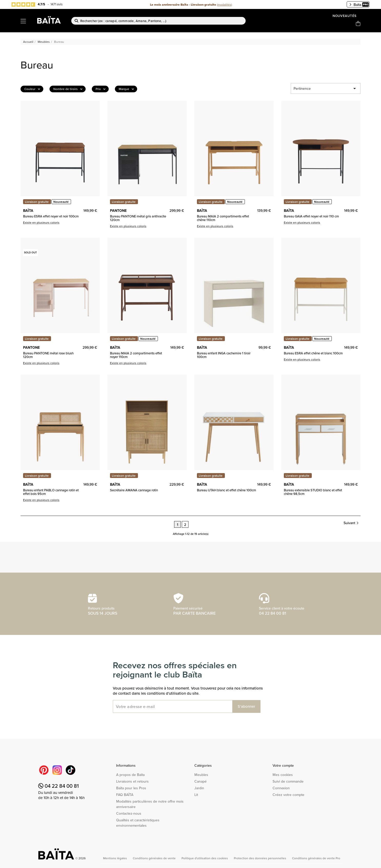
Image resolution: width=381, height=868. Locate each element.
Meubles (201, 775)
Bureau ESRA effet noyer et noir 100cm (51, 216)
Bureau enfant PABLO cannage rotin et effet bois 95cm (51, 492)
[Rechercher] (158, 21)
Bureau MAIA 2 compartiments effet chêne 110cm (223, 218)
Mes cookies (283, 775)
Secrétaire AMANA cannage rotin (134, 490)
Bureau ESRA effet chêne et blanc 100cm (313, 353)
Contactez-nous (129, 813)
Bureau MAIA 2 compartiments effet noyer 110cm (136, 355)
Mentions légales (115, 858)
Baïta (359, 5)
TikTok (71, 770)
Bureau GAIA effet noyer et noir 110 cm (311, 216)
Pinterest (44, 770)
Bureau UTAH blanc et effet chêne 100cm (227, 490)
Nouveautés (345, 16)
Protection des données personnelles (260, 858)
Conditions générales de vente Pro (316, 858)
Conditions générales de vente (155, 858)
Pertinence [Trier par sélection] (326, 88)
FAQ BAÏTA (125, 795)
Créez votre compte (288, 795)
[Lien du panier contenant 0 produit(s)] (358, 24)
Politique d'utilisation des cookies (205, 858)
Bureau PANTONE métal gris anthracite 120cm (138, 218)
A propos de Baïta (130, 775)
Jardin (199, 788)
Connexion (281, 788)
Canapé (200, 781)
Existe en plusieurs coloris (41, 222)
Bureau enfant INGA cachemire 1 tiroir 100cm (224, 355)
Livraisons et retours (132, 781)
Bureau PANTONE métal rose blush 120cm (48, 355)
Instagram (57, 770)
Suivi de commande (288, 781)
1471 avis (57, 4)
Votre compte (283, 765)
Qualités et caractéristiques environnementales (138, 823)
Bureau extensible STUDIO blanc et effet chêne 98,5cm (313, 492)
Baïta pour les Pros (131, 788)
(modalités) (224, 4)
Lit (196, 795)
